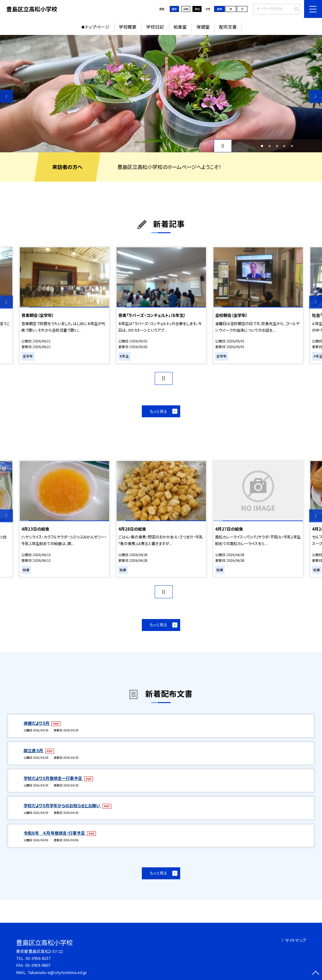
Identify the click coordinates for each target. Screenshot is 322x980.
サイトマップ (295, 940)
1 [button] (262, 146)
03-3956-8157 (38, 958)
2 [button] (269, 146)
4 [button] (284, 146)
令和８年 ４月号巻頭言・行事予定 (55, 833)
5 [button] (292, 146)
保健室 (203, 27)
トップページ (97, 27)
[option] (161, 94)
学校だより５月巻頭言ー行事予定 (53, 778)
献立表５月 (34, 750)
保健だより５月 (37, 723)
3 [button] (277, 146)
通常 (174, 9)
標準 (219, 9)
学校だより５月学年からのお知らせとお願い (62, 805)
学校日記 (155, 27)
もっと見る (158, 411)
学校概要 (128, 27)
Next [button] (316, 96)
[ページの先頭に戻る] (316, 974)
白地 (186, 9)
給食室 (180, 27)
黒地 (197, 9)
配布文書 (228, 27)
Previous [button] (6, 96)
